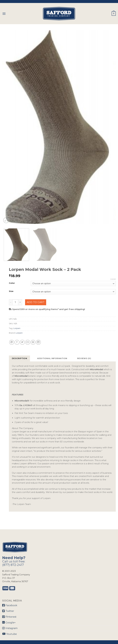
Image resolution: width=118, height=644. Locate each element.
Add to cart (36, 302)
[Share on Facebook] (17, 342)
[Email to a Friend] (28, 342)
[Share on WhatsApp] (12, 342)
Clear (113, 279)
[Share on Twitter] (22, 342)
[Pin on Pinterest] (33, 342)
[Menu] (4, 14)
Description (19, 358)
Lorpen (17, 328)
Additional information (52, 358)
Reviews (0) (84, 358)
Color (12, 283)
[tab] (19, 358)
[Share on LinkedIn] (38, 342)
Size (11, 291)
